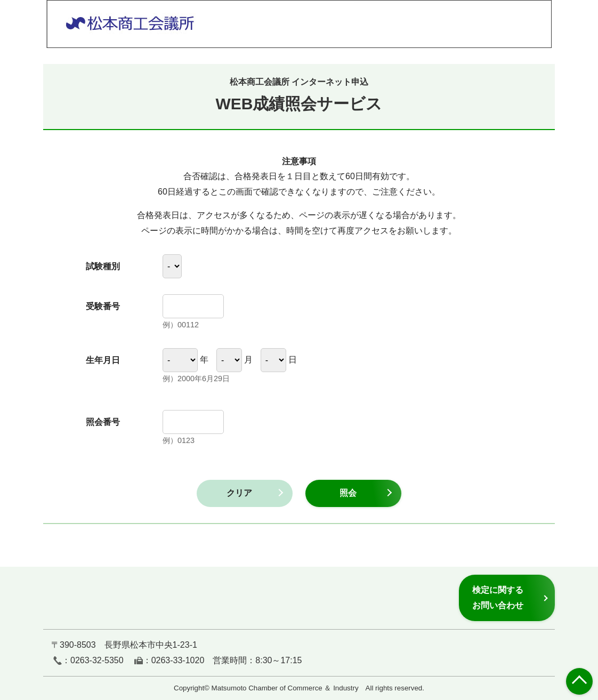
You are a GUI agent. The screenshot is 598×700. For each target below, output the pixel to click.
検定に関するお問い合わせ (498, 597)
